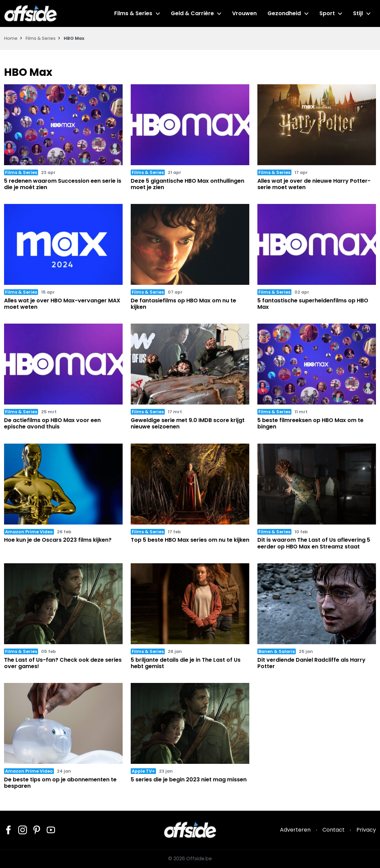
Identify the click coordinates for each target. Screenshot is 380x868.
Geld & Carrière (192, 13)
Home (11, 38)
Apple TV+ (143, 771)
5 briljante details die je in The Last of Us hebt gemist (186, 663)
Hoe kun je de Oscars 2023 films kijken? (58, 540)
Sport (327, 13)
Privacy (366, 830)
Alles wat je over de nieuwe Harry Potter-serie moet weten (314, 184)
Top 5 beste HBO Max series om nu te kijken (190, 540)
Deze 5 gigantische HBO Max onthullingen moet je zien (187, 184)
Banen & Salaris (277, 651)
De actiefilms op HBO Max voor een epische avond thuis (52, 423)
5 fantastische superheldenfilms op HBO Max (313, 304)
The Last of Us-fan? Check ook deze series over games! (63, 663)
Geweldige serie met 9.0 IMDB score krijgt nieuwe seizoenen (188, 423)
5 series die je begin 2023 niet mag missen (189, 780)
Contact (334, 830)
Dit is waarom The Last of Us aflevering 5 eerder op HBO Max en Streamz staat (314, 543)
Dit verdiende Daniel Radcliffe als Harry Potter (311, 663)
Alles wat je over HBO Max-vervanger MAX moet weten (62, 304)
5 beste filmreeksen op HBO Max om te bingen (310, 423)
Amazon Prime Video (29, 532)
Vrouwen (244, 13)
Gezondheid (284, 13)
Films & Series (133, 13)
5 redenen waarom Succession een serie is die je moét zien (63, 184)
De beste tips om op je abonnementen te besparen (60, 783)
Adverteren (295, 830)
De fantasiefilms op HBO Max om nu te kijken (183, 304)
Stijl (358, 13)
